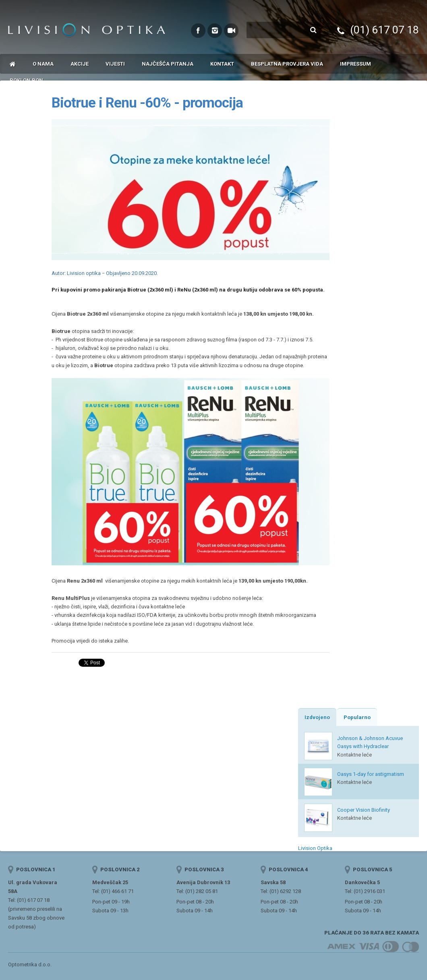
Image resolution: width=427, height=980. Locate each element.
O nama (43, 64)
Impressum (355, 64)
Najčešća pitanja (168, 64)
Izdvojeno (317, 717)
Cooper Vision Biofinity (364, 810)
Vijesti (115, 64)
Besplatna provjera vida (287, 64)
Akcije (80, 64)
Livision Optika (315, 848)
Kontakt (222, 64)
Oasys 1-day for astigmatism (371, 774)
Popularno (357, 717)
